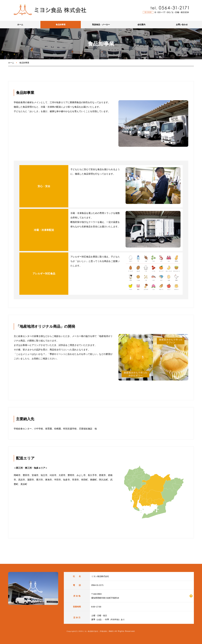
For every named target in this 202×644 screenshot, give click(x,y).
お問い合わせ (182, 25)
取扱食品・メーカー (101, 25)
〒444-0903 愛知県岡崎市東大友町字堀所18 (105, 596)
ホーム (20, 25)
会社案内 (141, 25)
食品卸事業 (61, 25)
